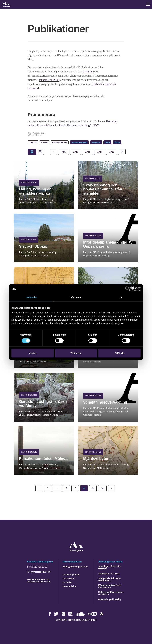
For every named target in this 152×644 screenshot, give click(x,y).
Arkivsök (88, 72)
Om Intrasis (69, 578)
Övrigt (117, 142)
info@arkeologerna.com (39, 572)
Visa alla (33, 142)
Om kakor (68, 582)
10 (102, 488)
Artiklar (44, 142)
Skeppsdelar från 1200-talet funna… (110, 579)
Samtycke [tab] (32, 297)
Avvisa (33, 353)
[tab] (76, 152)
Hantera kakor (70, 586)
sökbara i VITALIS (49, 80)
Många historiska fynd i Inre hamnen (110, 586)
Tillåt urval (76, 353)
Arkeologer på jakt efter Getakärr (110, 567)
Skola (107, 142)
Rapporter (96, 142)
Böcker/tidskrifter (60, 142)
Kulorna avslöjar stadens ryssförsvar (111, 593)
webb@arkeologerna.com (75, 567)
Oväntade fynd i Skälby (110, 599)
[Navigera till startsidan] (76, 551)
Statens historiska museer (76, 620)
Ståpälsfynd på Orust (109, 574)
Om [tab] (120, 297)
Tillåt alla (119, 353)
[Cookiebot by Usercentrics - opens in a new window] (128, 289)
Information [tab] (76, 297)
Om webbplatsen (71, 575)
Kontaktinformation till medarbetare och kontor (39, 580)
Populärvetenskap (79, 142)
